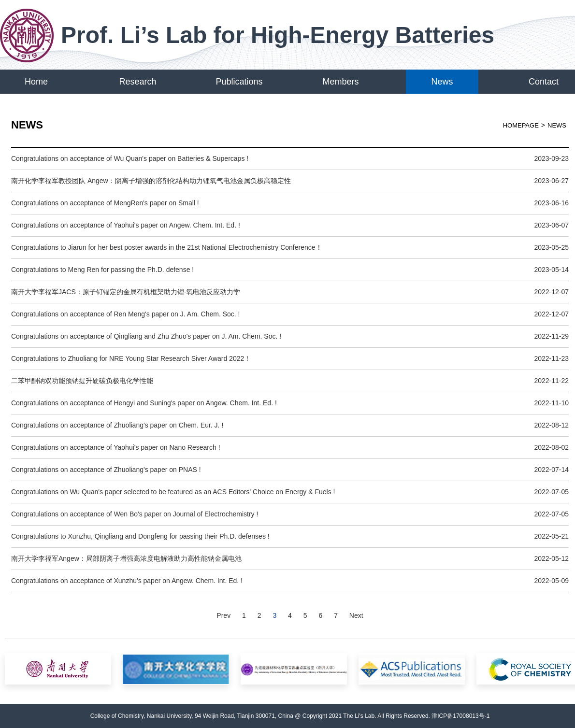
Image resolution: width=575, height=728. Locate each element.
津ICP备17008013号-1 (460, 716)
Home (36, 82)
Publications (239, 82)
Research (137, 82)
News (442, 82)
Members (340, 82)
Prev (223, 615)
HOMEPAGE (521, 125)
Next (356, 615)
